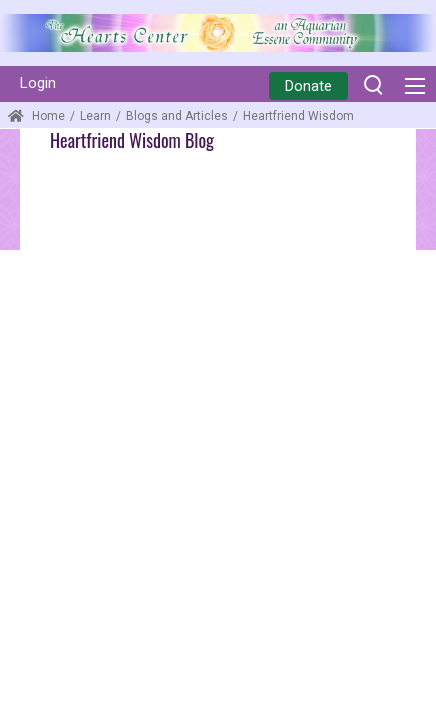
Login (38, 83)
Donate (308, 86)
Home (36, 116)
